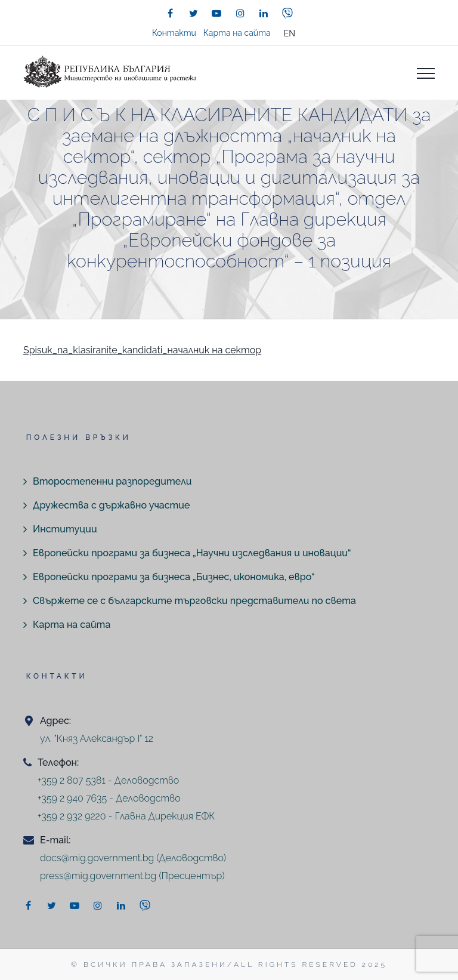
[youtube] (216, 13)
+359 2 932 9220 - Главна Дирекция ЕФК (126, 816)
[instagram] (240, 13)
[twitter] (193, 13)
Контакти (174, 33)
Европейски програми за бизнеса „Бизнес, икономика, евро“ (174, 577)
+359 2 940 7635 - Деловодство (109, 798)
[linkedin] (264, 13)
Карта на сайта (237, 33)
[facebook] (170, 13)
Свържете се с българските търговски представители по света (194, 601)
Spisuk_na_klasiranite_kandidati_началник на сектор (142, 350)
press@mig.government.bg (98, 876)
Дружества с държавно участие (111, 505)
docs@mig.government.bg (97, 858)
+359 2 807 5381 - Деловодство (108, 780)
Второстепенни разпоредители (112, 481)
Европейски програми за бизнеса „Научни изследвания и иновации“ (192, 553)
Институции (65, 529)
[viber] (287, 13)
